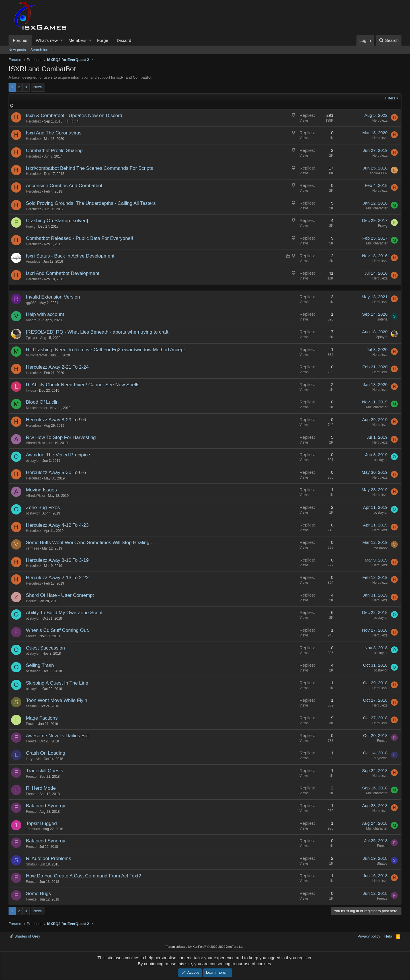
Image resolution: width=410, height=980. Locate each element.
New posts (17, 50)
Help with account (45, 314)
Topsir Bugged (41, 823)
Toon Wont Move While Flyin (57, 700)
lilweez (31, 391)
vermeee (33, 548)
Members (78, 40)
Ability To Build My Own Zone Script (64, 613)
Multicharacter (377, 208)
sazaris (31, 706)
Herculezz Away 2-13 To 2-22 (57, 578)
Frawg (31, 226)
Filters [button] (390, 98)
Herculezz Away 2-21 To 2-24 (57, 367)
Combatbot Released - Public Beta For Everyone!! (80, 238)
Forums (20, 40)
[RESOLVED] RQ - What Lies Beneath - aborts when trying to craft (97, 332)
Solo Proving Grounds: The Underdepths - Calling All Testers (91, 203)
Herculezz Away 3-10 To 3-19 (57, 560)
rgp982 (31, 303)
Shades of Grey (25, 936)
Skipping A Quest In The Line (57, 683)
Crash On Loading (46, 753)
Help (388, 936)
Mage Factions (42, 718)
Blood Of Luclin (42, 402)
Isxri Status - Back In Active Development (70, 256)
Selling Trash (40, 665)
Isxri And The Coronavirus (54, 133)
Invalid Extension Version (53, 297)
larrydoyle (33, 759)
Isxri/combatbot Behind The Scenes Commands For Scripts (90, 168)
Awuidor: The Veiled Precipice (58, 455)
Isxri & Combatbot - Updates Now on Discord (74, 116)
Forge (103, 40)
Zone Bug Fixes (43, 508)
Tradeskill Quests (45, 771)
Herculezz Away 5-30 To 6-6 (56, 472)
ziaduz (31, 601)
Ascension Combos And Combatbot (64, 186)
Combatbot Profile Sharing (54, 151)
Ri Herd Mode (41, 788)
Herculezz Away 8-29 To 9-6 (56, 420)
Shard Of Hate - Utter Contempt (60, 595)
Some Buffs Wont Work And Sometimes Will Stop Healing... (90, 543)
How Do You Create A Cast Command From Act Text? (83, 876)
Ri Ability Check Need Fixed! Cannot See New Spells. (83, 385)
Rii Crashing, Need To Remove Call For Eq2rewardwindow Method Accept (105, 350)
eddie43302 (379, 173)
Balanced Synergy (46, 806)
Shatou (31, 864)
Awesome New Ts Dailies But (57, 736)
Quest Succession (45, 648)
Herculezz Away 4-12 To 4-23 (57, 525)
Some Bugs (38, 894)
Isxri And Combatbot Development (63, 273)
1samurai (33, 829)
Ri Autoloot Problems (49, 858)
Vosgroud (33, 320)
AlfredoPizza (35, 443)
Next (37, 87)
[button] (62, 40)
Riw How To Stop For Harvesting (61, 437)
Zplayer (32, 338)
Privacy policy (369, 936)
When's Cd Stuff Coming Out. (58, 630)
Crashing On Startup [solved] (57, 221)
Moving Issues (41, 490)
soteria (382, 319)
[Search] (389, 40)
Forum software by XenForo (205, 947)
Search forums (43, 50)
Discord (124, 40)
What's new (47, 40)
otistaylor (33, 461)
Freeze (31, 636)
